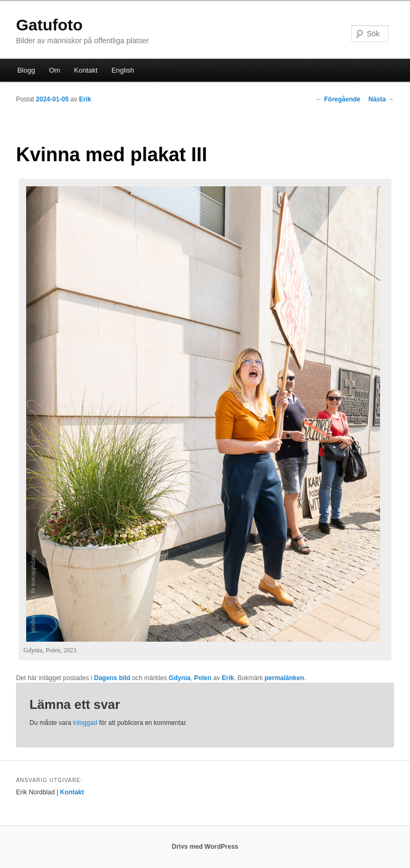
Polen (203, 678)
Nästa (381, 99)
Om (55, 70)
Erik (85, 99)
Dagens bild (112, 678)
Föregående (338, 99)
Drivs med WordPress (205, 847)
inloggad (85, 723)
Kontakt (86, 70)
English (123, 70)
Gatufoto (49, 25)
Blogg (26, 70)
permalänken (285, 678)
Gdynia (180, 678)
